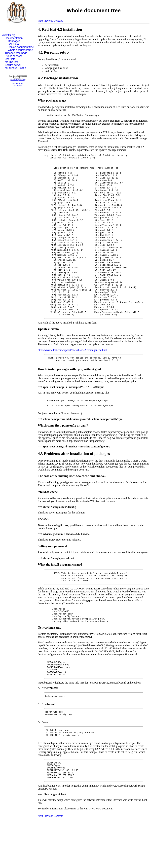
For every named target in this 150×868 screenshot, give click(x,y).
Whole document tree (20, 50)
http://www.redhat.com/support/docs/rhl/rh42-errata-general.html (72, 382)
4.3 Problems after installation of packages (74, 488)
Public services (14, 56)
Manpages (14, 41)
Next (40, 21)
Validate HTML (18, 83)
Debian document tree (21, 47)
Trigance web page (16, 53)
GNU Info (13, 44)
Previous (48, 21)
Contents (58, 21)
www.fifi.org (9, 35)
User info (10, 59)
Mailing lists (12, 62)
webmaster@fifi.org (18, 80)
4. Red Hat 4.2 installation (60, 29)
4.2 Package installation (58, 78)
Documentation (14, 38)
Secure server (13, 65)
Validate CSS (18, 85)
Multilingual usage (15, 68)
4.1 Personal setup (53, 52)
